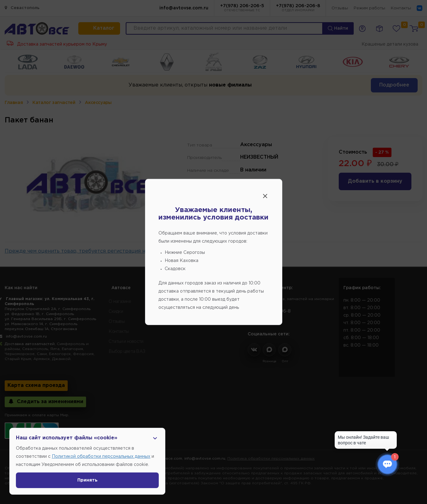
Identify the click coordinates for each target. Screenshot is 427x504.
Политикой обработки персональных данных (101, 457)
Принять (87, 480)
